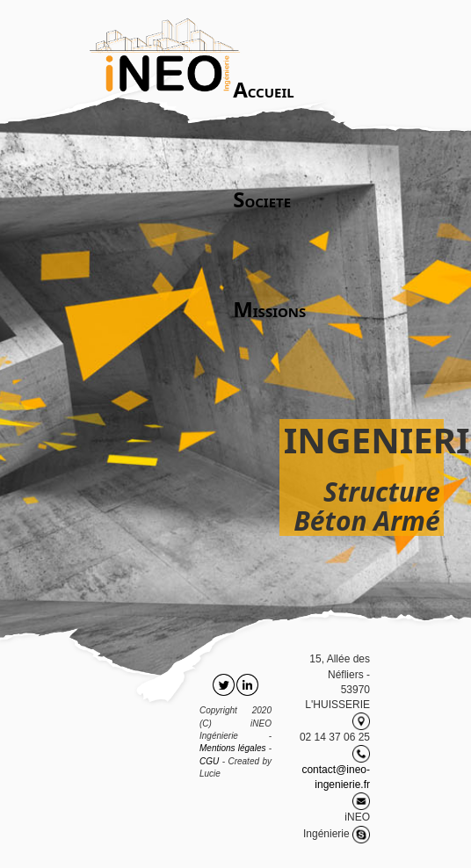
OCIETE (262, 199)
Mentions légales (232, 748)
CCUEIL (264, 89)
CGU (209, 761)
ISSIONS (269, 309)
